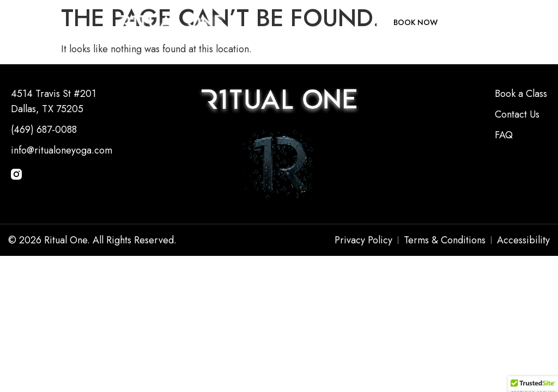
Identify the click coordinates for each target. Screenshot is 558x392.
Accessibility (523, 240)
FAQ (504, 135)
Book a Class (521, 94)
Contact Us (517, 114)
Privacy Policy (363, 240)
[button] (22, 23)
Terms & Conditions (445, 240)
